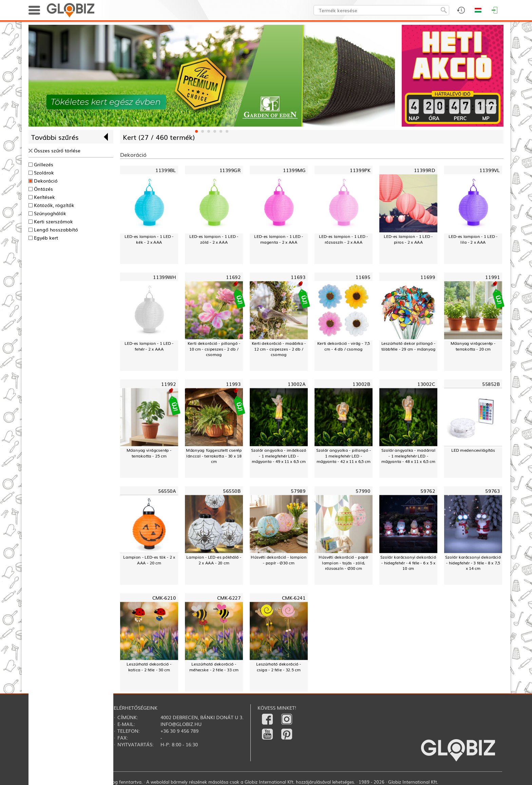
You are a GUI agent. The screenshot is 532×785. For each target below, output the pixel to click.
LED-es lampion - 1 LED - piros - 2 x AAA (408, 239)
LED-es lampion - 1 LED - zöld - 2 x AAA (214, 239)
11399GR (230, 170)
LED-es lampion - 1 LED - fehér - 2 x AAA (149, 346)
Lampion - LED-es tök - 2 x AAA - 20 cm (149, 560)
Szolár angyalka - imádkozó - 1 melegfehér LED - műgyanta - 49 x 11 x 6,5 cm (279, 456)
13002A (297, 384)
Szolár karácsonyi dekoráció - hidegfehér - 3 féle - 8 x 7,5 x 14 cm (473, 563)
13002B (361, 384)
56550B (232, 491)
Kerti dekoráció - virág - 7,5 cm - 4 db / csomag (344, 346)
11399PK (360, 170)
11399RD (424, 170)
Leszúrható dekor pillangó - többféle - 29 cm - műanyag (408, 346)
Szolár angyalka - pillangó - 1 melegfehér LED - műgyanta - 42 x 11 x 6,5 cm (344, 456)
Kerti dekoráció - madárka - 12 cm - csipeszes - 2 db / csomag (279, 349)
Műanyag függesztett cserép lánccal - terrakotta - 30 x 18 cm (214, 456)
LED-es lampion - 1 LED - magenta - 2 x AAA (279, 239)
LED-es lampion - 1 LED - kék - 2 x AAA (149, 239)
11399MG (294, 170)
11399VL (490, 170)
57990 (363, 491)
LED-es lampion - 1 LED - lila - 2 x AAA (473, 239)
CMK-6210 (164, 597)
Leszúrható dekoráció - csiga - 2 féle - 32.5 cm (279, 667)
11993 (233, 384)
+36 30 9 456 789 (179, 731)
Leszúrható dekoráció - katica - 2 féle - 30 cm (149, 667)
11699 (428, 277)
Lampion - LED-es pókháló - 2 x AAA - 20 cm (214, 560)
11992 (168, 384)
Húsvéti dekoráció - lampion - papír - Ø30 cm (279, 560)
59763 (492, 491)
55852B (491, 384)
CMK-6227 (229, 597)
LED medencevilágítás (473, 450)
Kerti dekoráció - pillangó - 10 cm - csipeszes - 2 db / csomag (214, 349)
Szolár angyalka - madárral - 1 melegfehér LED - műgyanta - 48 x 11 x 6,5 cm (408, 456)
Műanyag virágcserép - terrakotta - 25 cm (149, 453)
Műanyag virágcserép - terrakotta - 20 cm (473, 346)
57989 (298, 491)
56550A (167, 491)
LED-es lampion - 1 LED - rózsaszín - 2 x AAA (343, 239)
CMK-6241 (294, 597)
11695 (363, 277)
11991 (492, 277)
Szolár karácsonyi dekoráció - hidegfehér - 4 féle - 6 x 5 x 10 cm (408, 563)
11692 (233, 277)
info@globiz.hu (181, 724)
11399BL (166, 170)
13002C (426, 384)
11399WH (164, 277)
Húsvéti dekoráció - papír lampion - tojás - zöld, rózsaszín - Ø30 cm (343, 563)
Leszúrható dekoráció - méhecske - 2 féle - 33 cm (214, 667)
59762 (428, 491)
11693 (298, 277)
